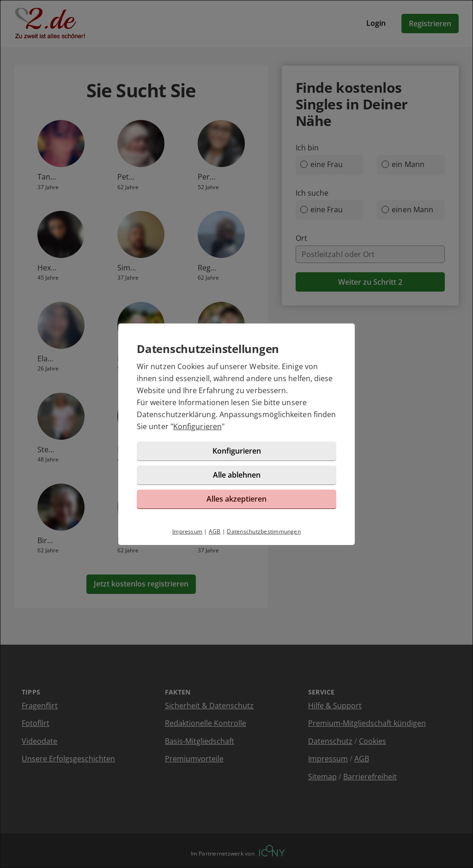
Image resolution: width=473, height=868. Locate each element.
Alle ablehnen (237, 475)
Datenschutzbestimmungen (264, 531)
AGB (215, 531)
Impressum (187, 531)
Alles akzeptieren (236, 499)
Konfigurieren (197, 426)
